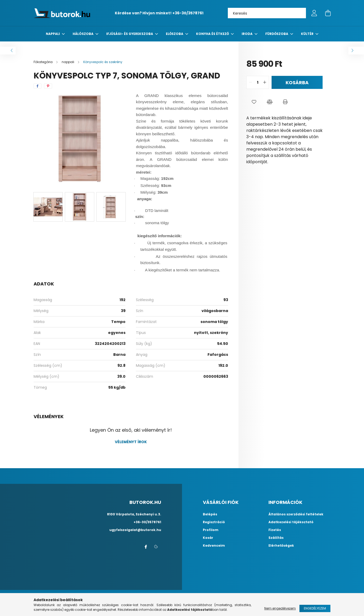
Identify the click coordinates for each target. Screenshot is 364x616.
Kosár (208, 538)
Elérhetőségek (281, 546)
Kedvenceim (214, 546)
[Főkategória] (43, 62)
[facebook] (37, 86)
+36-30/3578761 (188, 13)
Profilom (211, 530)
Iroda (247, 34)
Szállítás (276, 538)
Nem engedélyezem (280, 608)
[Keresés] (267, 13)
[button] (254, 102)
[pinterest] (48, 86)
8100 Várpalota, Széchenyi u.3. (134, 514)
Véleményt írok (131, 442)
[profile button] (314, 13)
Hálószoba (83, 34)
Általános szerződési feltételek (296, 514)
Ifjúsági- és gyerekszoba (130, 34)
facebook (146, 547)
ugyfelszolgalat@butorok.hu (135, 530)
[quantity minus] (250, 82)
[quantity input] (258, 82)
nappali (53, 34)
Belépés (210, 514)
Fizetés (275, 530)
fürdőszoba (277, 34)
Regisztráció (214, 522)
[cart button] (328, 13)
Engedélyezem (315, 608)
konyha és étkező (213, 34)
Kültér (308, 34)
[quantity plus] (265, 82)
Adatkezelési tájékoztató (291, 522)
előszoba (175, 34)
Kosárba (297, 83)
